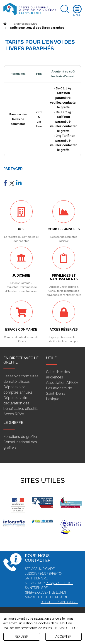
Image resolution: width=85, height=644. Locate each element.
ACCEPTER (63, 637)
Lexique (53, 399)
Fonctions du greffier (20, 437)
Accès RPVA (14, 414)
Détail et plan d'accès (59, 602)
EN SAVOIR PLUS (66, 628)
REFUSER (22, 637)
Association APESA (62, 383)
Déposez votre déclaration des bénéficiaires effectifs (21, 403)
